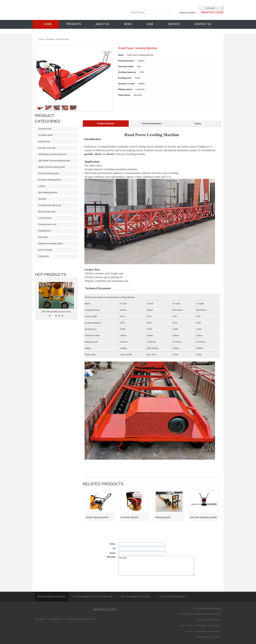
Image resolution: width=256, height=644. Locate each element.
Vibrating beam (163, 517)
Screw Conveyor (57, 250)
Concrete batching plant (57, 173)
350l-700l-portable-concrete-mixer (56, 312)
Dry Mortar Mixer (57, 135)
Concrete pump (57, 218)
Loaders (57, 186)
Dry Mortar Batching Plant (57, 180)
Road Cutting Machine (97, 517)
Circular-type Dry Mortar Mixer (172, 597)
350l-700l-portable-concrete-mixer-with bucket (92, 597)
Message (156, 566)
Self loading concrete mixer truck (57, 154)
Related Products (103, 484)
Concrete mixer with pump (57, 205)
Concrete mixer (57, 129)
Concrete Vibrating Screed (203, 517)
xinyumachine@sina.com (210, 608)
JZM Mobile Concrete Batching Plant (57, 161)
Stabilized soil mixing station (57, 244)
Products (74, 24)
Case (150, 24)
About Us (103, 24)
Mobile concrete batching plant (57, 167)
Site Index (189, 631)
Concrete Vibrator (129, 517)
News (128, 24)
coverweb (216, 637)
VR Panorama (214, 626)
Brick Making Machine (57, 193)
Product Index (201, 631)
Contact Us (203, 24)
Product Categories (48, 118)
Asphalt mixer (57, 142)
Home (46, 23)
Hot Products (51, 275)
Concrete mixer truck (57, 224)
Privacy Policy (214, 631)
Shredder (57, 199)
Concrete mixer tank (57, 148)
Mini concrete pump (57, 212)
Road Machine (62, 39)
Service (174, 24)
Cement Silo (57, 256)
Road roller (57, 237)
